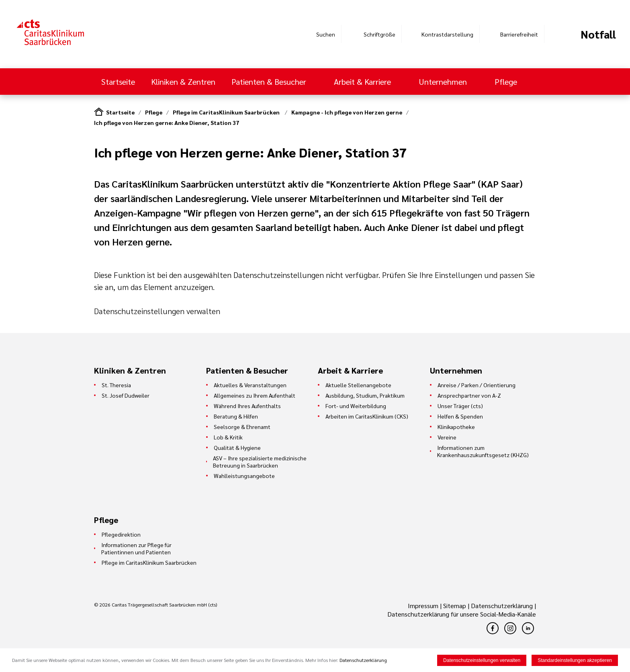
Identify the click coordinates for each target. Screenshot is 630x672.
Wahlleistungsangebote (244, 476)
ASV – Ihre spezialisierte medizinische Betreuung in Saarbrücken (260, 462)
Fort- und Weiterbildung (356, 406)
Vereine (447, 437)
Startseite (118, 82)
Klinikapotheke (456, 427)
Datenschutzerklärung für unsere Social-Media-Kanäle (462, 614)
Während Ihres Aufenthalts (247, 406)
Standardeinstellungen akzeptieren (575, 660)
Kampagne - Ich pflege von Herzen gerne (347, 112)
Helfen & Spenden (460, 416)
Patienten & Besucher (270, 82)
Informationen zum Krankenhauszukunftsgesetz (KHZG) (483, 451)
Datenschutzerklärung (502, 606)
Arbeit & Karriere (363, 82)
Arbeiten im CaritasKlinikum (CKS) (367, 416)
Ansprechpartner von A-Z (469, 395)
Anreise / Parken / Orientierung (477, 385)
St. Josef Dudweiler (126, 395)
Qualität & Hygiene (237, 447)
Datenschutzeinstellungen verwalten (157, 311)
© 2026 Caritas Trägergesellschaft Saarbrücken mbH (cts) (155, 605)
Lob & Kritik (228, 437)
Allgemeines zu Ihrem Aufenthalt (255, 395)
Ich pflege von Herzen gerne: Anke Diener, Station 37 (167, 123)
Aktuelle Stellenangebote (358, 385)
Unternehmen (444, 82)
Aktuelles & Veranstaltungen (250, 385)
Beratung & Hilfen (236, 416)
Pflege (507, 82)
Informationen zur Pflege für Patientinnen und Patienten (136, 548)
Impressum (424, 606)
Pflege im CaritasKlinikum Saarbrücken (227, 112)
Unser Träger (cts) (460, 406)
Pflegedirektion (121, 534)
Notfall (598, 34)
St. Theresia (116, 385)
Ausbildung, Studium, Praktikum (365, 395)
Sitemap (455, 606)
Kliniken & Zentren (183, 82)
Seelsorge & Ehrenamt (242, 427)
